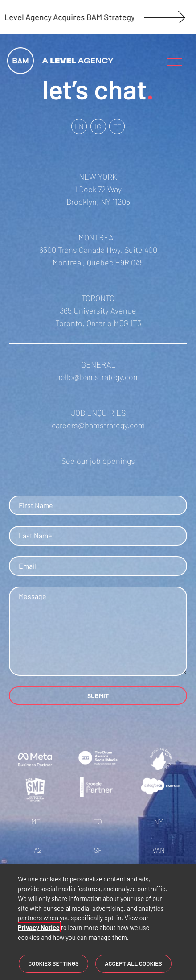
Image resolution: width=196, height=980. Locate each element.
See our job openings (98, 461)
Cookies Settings (53, 964)
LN (79, 126)
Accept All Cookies (133, 964)
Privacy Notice (39, 928)
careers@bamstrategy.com (98, 425)
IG (98, 126)
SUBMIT (98, 696)
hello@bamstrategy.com (98, 377)
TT (117, 126)
